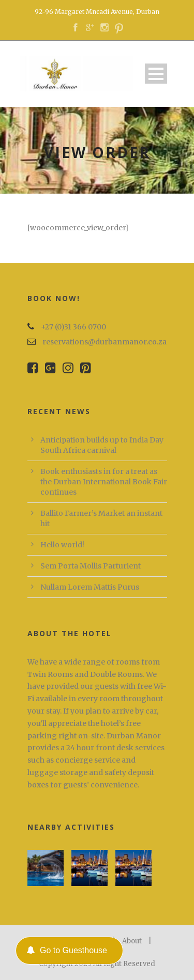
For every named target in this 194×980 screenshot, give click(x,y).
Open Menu (156, 74)
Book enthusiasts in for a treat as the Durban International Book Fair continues (104, 482)
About (132, 941)
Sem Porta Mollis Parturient (91, 566)
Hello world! (62, 545)
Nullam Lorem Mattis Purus (90, 587)
